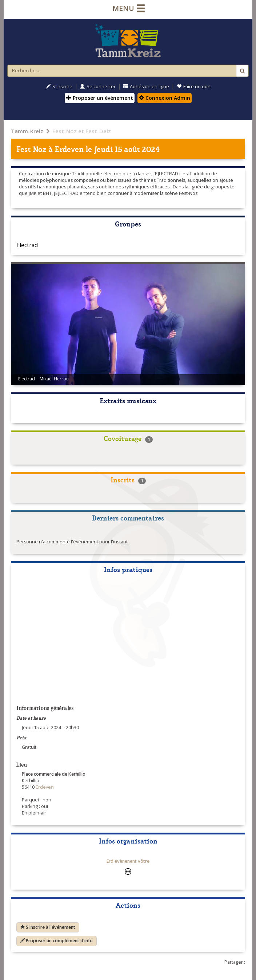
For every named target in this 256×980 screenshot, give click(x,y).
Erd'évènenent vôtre (128, 861)
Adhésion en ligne (146, 87)
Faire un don (194, 87)
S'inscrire (59, 87)
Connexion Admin (165, 98)
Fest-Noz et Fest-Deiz (82, 131)
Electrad (27, 245)
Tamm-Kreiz (27, 131)
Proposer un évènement (100, 98)
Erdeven (69, 149)
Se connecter (98, 87)
